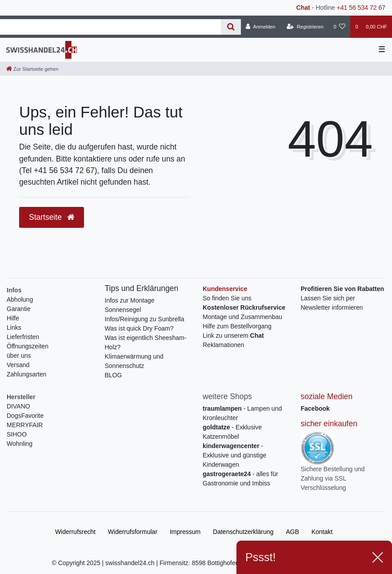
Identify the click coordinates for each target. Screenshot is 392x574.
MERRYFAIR (25, 425)
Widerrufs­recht (75, 532)
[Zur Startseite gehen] (32, 69)
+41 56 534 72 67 (361, 8)
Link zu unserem (233, 336)
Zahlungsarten (27, 374)
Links (14, 327)
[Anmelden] (261, 27)
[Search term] (110, 27)
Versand (18, 365)
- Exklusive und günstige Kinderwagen (234, 455)
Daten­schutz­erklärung (243, 532)
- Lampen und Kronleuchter (242, 413)
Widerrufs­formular (133, 532)
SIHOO (17, 434)
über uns (19, 356)
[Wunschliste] (339, 27)
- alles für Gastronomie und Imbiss (240, 479)
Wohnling (20, 444)
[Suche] (231, 27)
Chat (303, 8)
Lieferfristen (23, 337)
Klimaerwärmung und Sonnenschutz (134, 361)
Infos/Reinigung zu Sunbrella (145, 319)
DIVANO (18, 406)
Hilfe (13, 318)
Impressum (185, 532)
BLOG (114, 375)
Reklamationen (223, 345)
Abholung (20, 299)
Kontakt (322, 532)
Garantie (19, 309)
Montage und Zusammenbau (242, 317)
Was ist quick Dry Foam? (139, 328)
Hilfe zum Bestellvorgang (237, 326)
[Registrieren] (305, 27)
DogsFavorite (25, 416)
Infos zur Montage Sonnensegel (130, 305)
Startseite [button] (52, 217)
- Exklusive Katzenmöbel (232, 432)
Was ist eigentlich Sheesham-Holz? (146, 342)
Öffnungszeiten (28, 346)
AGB (292, 532)
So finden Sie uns (227, 298)
